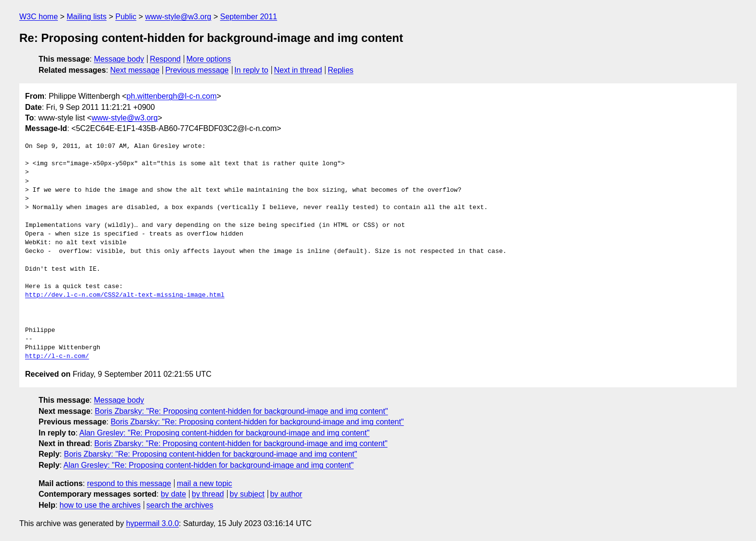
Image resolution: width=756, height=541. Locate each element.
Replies (341, 70)
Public (126, 17)
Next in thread (298, 70)
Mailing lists (87, 17)
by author (286, 494)
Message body (119, 59)
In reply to (251, 70)
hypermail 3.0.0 (152, 523)
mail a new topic (205, 483)
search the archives (180, 505)
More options (209, 59)
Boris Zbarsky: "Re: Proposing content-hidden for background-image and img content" (242, 411)
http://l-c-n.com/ (57, 356)
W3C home (39, 17)
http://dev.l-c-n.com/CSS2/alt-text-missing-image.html (125, 295)
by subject (247, 494)
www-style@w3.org (178, 17)
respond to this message (129, 483)
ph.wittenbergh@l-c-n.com (171, 96)
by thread (208, 494)
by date (173, 494)
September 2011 (248, 17)
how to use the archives (100, 505)
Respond (165, 59)
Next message (135, 70)
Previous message (197, 70)
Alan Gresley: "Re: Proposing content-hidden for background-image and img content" (224, 433)
